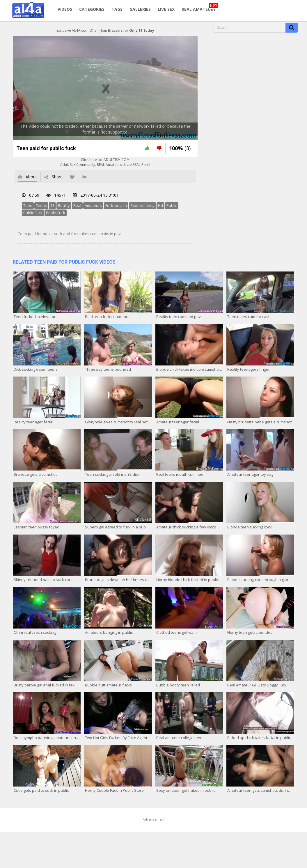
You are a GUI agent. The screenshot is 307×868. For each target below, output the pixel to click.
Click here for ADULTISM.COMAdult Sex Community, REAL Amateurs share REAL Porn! (105, 162)
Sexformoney (142, 205)
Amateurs (93, 205)
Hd (160, 205)
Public (172, 205)
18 (52, 205)
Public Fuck (33, 213)
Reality (64, 205)
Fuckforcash (116, 205)
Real (77, 205)
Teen (28, 205)
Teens (41, 205)
